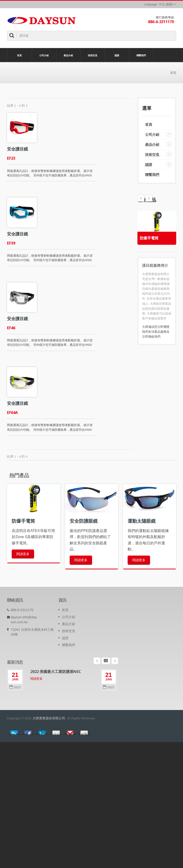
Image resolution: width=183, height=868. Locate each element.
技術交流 (93, 55)
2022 (15, 687)
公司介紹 (44, 55)
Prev (149, 198)
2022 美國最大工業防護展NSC (56, 672)
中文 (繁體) (166, 4)
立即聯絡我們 (151, 337)
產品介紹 (68, 55)
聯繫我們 (141, 55)
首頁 (20, 55)
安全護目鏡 (18, 149)
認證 (117, 55)
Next (141, 198)
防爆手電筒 (149, 238)
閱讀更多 (23, 554)
